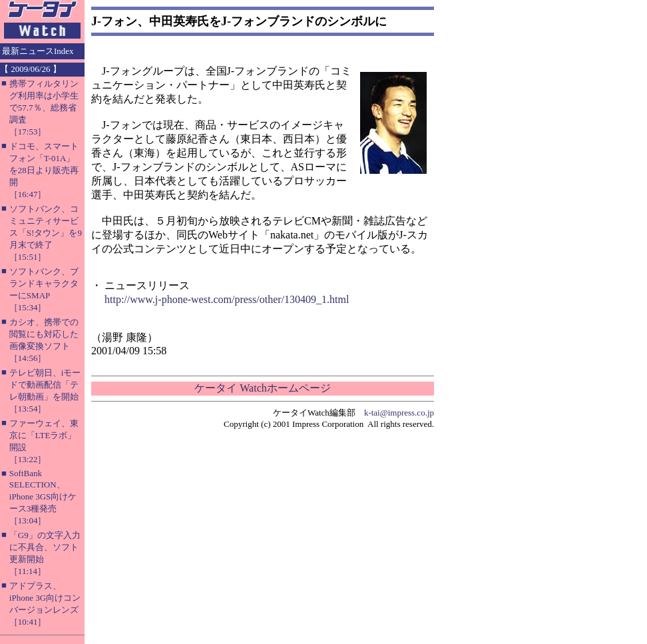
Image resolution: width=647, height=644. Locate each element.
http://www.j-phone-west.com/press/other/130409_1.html (227, 299)
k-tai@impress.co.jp (399, 413)
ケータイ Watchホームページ (262, 388)
